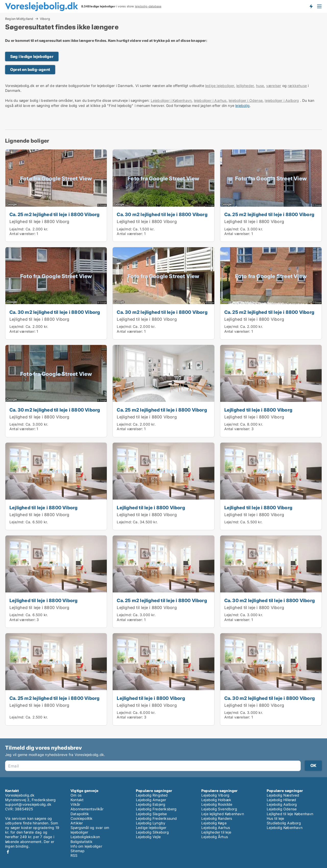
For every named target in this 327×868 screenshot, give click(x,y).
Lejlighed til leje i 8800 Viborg (39, 221)
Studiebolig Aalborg (284, 823)
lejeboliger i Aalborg (282, 100)
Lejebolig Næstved (283, 795)
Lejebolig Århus (215, 837)
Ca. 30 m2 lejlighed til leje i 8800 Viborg (162, 214)
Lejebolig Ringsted (152, 795)
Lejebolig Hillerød (282, 800)
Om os (76, 795)
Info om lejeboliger (86, 846)
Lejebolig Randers (217, 818)
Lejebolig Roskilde (217, 804)
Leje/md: (17, 229)
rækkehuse (297, 86)
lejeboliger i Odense (246, 100)
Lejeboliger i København (171, 100)
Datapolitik (80, 814)
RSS (74, 855)
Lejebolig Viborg (215, 795)
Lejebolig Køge (214, 823)
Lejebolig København (285, 828)
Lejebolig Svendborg (219, 809)
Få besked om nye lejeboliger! (311, 6)
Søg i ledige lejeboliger (32, 57)
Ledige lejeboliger (151, 828)
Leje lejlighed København (223, 814)
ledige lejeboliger (220, 86)
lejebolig (242, 106)
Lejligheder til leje (216, 832)
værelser (274, 86)
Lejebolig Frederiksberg (156, 809)
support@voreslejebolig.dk (28, 804)
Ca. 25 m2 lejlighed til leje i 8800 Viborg (54, 214)
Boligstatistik (81, 842)
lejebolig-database (148, 6)
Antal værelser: (22, 234)
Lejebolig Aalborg (282, 804)
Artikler (77, 823)
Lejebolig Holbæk (216, 800)
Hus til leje (275, 818)
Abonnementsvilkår (87, 809)
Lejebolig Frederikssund (156, 818)
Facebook (8, 852)
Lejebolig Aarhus (216, 828)
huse (260, 86)
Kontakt (77, 800)
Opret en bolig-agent (30, 70)
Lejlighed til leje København (290, 814)
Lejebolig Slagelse (151, 814)
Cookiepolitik (82, 818)
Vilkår (75, 804)
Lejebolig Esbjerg (151, 804)
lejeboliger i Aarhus (210, 100)
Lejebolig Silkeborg (152, 832)
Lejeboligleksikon (85, 837)
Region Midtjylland (19, 19)
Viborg (45, 19)
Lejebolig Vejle (148, 837)
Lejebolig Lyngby (151, 823)
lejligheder (245, 86)
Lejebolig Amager (151, 800)
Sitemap (78, 851)
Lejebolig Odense (282, 809)
